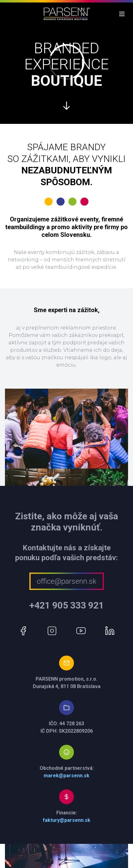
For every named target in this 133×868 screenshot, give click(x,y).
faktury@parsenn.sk (66, 820)
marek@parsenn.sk (66, 776)
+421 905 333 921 (67, 605)
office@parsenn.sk (67, 581)
